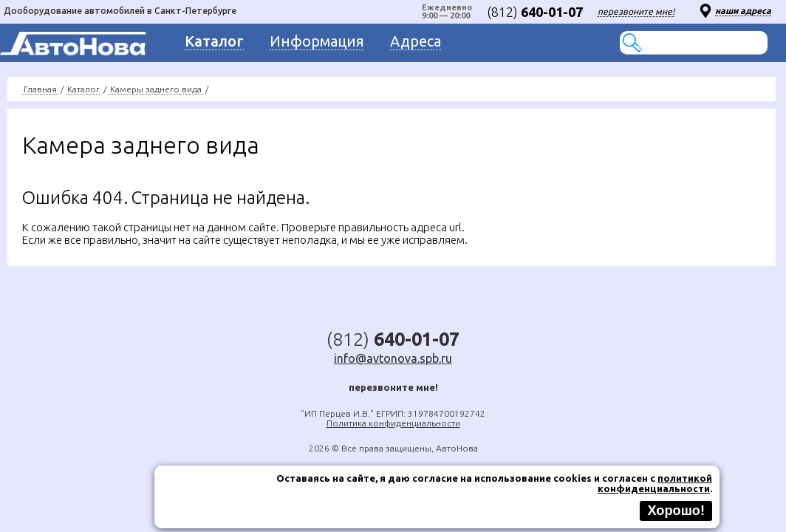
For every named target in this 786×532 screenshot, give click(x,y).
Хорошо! (676, 511)
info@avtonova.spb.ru (393, 358)
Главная (40, 89)
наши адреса (743, 11)
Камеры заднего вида (156, 89)
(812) (535, 12)
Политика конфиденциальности (393, 423)
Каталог (83, 89)
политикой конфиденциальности (655, 483)
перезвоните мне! (636, 11)
